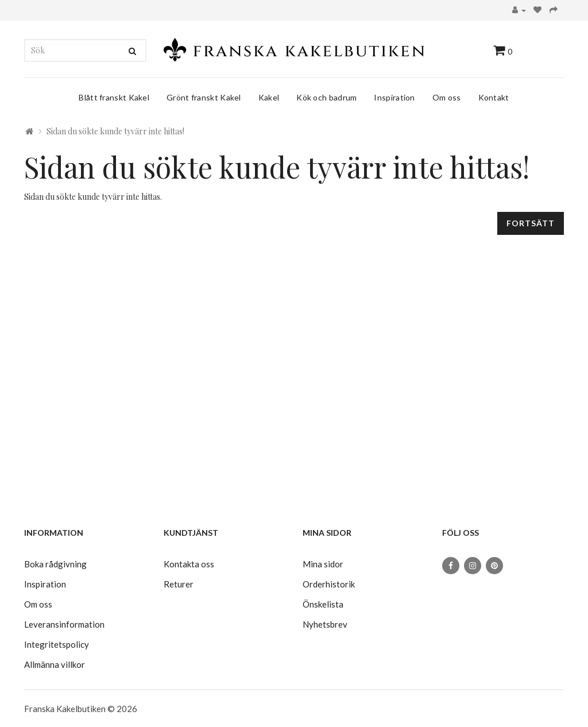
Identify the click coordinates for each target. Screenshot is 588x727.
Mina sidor (323, 564)
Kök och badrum (326, 97)
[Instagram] (473, 566)
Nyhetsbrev (325, 624)
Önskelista (323, 604)
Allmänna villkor (55, 664)
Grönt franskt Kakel (204, 97)
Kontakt (494, 97)
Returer (179, 584)
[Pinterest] (494, 566)
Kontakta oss (189, 564)
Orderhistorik (329, 584)
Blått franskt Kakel (114, 97)
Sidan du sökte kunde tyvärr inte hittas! (115, 131)
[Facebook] (451, 566)
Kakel (269, 97)
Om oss (447, 97)
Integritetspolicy (57, 644)
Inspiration (394, 97)
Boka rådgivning (55, 564)
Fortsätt (531, 223)
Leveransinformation (64, 624)
